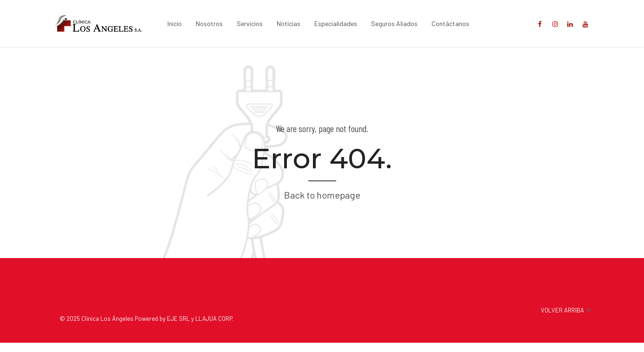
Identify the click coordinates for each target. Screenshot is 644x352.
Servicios (250, 23)
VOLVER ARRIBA (562, 310)
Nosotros (209, 23)
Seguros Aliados (394, 23)
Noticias (289, 23)
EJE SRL (178, 319)
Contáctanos (450, 23)
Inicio (175, 23)
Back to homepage (322, 195)
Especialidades (336, 23)
